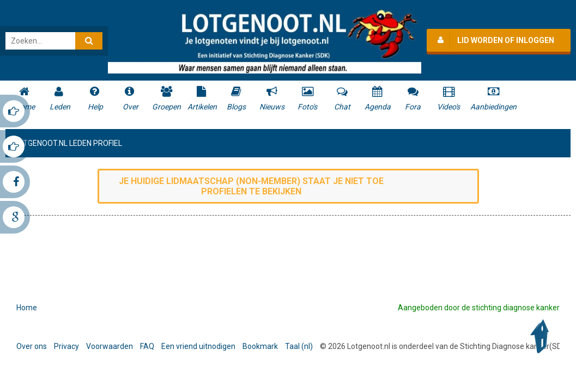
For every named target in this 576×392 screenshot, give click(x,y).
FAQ (147, 346)
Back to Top (542, 336)
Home (27, 308)
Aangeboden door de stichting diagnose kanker (479, 308)
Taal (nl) (299, 346)
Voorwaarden (110, 346)
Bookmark (260, 346)
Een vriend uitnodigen (198, 346)
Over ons (32, 346)
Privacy (66, 346)
